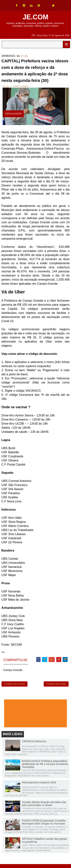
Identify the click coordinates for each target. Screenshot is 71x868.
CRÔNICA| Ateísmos (34, 742)
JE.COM (35, 17)
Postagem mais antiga (56, 684)
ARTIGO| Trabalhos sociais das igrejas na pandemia (45, 841)
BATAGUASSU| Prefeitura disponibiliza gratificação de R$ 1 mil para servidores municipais (45, 764)
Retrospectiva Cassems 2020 (39, 783)
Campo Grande (21, 87)
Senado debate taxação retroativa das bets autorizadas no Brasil (44, 804)
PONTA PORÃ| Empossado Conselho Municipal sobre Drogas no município (44, 822)
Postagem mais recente (15, 684)
